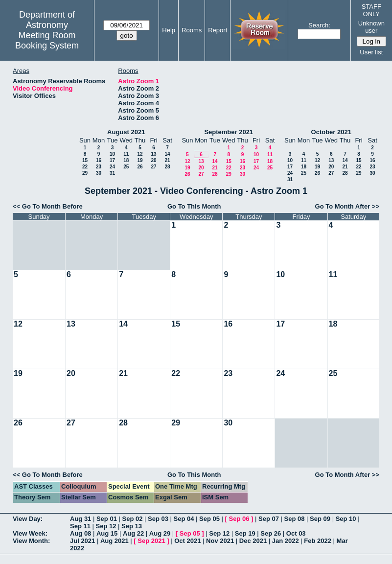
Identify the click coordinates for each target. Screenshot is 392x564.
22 (85, 167)
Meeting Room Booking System (47, 40)
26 (140, 167)
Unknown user (371, 27)
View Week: (30, 533)
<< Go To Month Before (48, 206)
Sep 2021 (151, 541)
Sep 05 (209, 519)
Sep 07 (269, 519)
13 (153, 154)
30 (99, 173)
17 (112, 160)
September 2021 (229, 132)
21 (167, 160)
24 (112, 167)
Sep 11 (80, 526)
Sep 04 (184, 519)
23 (99, 167)
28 (167, 167)
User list (371, 52)
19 (140, 160)
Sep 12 (106, 526)
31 (112, 173)
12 (140, 154)
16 (99, 160)
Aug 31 (81, 519)
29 (85, 173)
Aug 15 (107, 533)
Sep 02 (132, 519)
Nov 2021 (220, 541)
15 (85, 160)
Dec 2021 (253, 541)
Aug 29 (160, 533)
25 (126, 167)
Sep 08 (295, 519)
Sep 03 (158, 519)
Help (169, 30)
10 (112, 154)
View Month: (31, 541)
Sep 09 (320, 519)
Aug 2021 (115, 541)
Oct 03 (296, 533)
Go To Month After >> (347, 206)
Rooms (192, 30)
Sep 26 (271, 533)
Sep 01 (107, 519)
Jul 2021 (82, 541)
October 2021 (331, 132)
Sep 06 (239, 519)
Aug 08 (81, 533)
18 (126, 160)
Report (218, 30)
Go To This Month (194, 206)
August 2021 (126, 132)
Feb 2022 (318, 541)
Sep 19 (245, 533)
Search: (319, 25)
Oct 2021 (187, 541)
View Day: (28, 519)
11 (126, 154)
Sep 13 (132, 526)
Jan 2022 (286, 541)
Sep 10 (346, 519)
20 (153, 160)
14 (167, 154)
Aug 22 (133, 533)
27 (153, 167)
